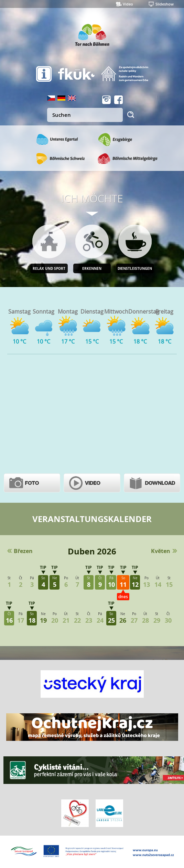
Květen (161, 551)
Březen (23, 551)
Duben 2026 (92, 551)
